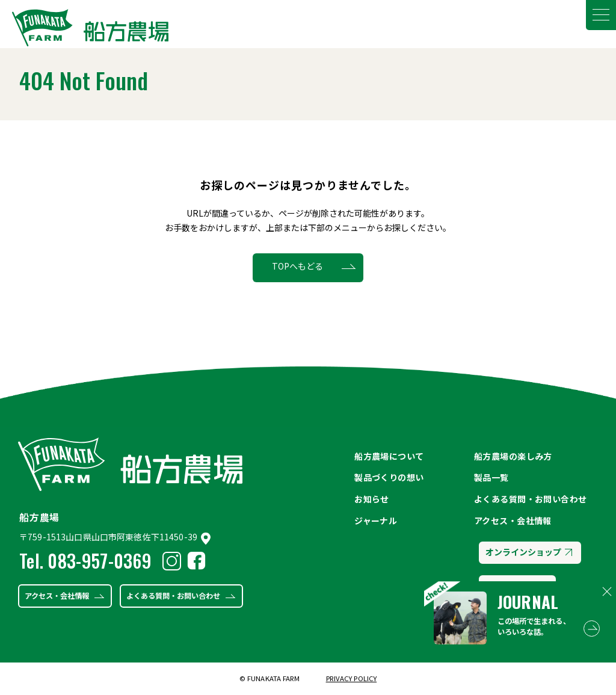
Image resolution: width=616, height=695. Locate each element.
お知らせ (372, 499)
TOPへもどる (297, 266)
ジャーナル (376, 520)
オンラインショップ (528, 552)
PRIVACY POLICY (352, 678)
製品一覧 (491, 477)
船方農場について (389, 456)
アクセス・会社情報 (57, 596)
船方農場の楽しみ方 (513, 456)
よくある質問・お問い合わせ (173, 596)
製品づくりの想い (389, 477)
